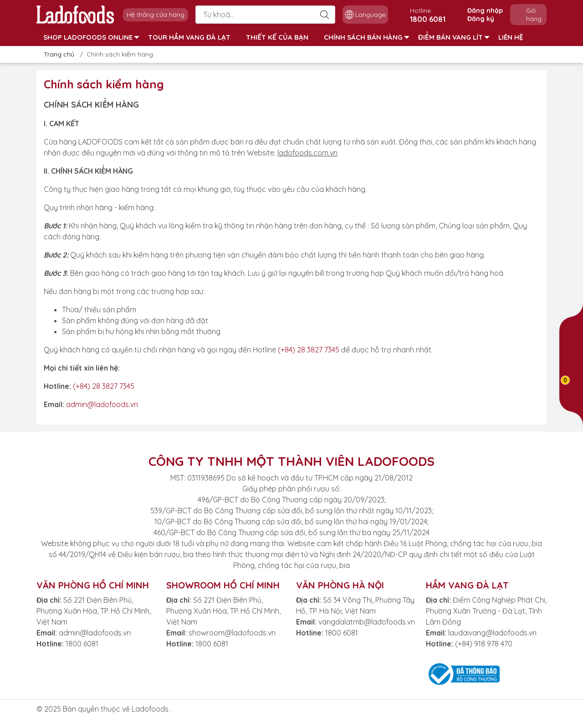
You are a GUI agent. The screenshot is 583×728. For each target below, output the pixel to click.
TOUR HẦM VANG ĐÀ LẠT (189, 37)
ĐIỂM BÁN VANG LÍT (454, 37)
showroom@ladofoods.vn (232, 633)
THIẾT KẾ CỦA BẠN (277, 37)
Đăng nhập (485, 10)
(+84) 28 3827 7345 (309, 350)
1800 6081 (82, 644)
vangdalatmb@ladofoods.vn (367, 622)
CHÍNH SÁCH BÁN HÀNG (367, 37)
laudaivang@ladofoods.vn (492, 633)
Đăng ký (481, 19)
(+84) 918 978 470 (484, 644)
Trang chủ (56, 54)
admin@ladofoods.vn (102, 404)
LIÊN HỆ (511, 37)
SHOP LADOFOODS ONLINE (91, 37)
